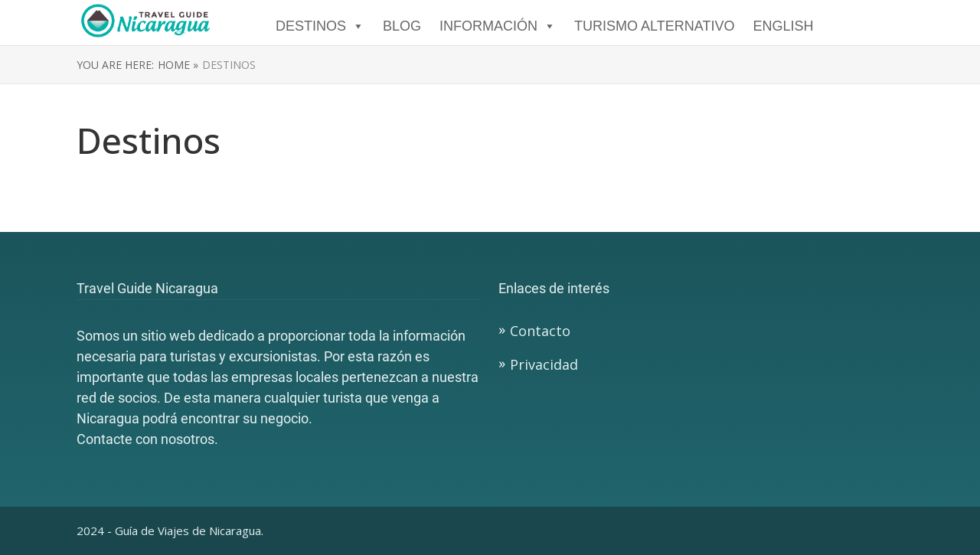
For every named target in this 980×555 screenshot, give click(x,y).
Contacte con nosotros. (147, 439)
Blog (402, 26)
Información (498, 26)
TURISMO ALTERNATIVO (654, 26)
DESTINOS (320, 26)
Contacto (540, 331)
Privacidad (544, 364)
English (783, 26)
